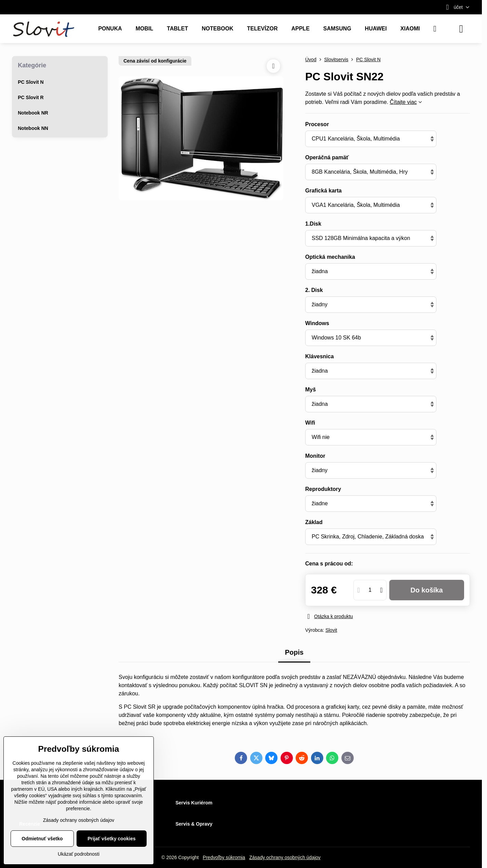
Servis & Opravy (194, 824)
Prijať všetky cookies (112, 839)
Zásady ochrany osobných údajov (285, 857)
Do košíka (427, 590)
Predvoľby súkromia (224, 857)
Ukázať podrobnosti (79, 854)
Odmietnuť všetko (42, 839)
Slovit (331, 630)
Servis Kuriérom (194, 803)
